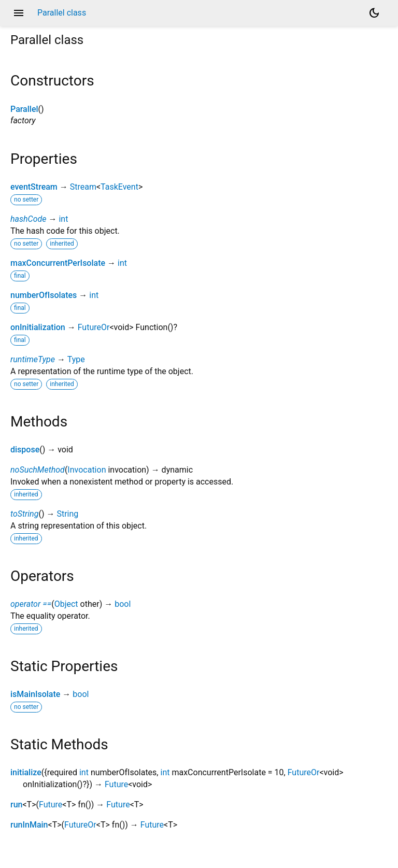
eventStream (34, 187)
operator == (31, 604)
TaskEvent (119, 187)
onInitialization (38, 327)
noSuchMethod (38, 470)
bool (123, 604)
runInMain (29, 825)
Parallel (24, 109)
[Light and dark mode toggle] (374, 13)
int (63, 219)
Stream (83, 187)
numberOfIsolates (44, 295)
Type (76, 359)
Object (66, 604)
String (67, 514)
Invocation (87, 470)
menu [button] (19, 13)
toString (24, 514)
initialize (26, 772)
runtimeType (33, 359)
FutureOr (94, 327)
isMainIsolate (35, 694)
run (16, 805)
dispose (25, 450)
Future (116, 784)
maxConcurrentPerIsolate (58, 263)
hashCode (28, 219)
